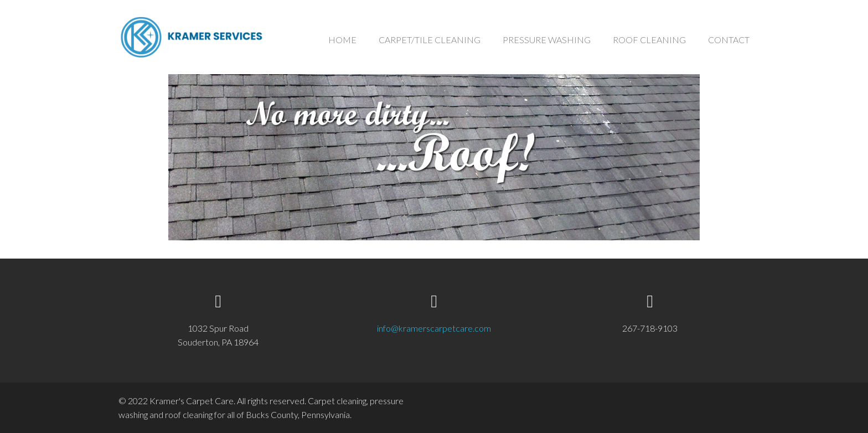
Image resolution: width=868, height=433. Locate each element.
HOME (342, 40)
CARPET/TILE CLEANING (430, 40)
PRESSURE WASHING (547, 40)
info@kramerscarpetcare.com (434, 328)
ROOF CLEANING (649, 40)
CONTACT (729, 40)
